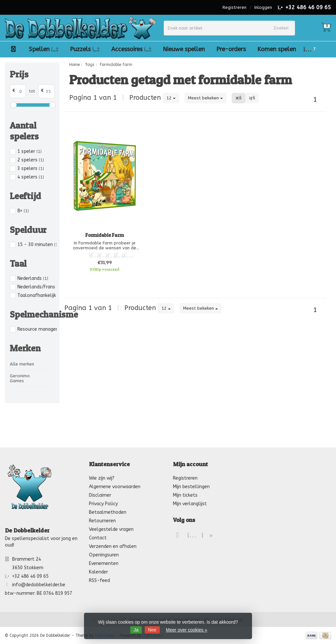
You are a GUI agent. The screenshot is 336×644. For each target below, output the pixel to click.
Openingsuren (104, 555)
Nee (152, 630)
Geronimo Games (20, 378)
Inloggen (263, 7)
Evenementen (104, 563)
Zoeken (281, 28)
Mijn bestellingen (191, 487)
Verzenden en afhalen (113, 546)
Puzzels (85, 49)
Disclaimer (100, 495)
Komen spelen (277, 49)
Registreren (234, 7)
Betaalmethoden (108, 512)
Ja (136, 630)
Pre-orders (231, 49)
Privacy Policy (103, 504)
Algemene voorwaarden (115, 487)
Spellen (44, 49)
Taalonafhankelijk (37, 295)
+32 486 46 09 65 (308, 7)
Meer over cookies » (187, 630)
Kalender (98, 572)
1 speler (30, 151)
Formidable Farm (105, 235)
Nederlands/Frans (37, 287)
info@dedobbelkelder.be (39, 585)
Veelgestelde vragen (111, 529)
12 (171, 98)
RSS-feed (99, 581)
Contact (98, 538)
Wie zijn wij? (102, 478)
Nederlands (33, 278)
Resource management (37, 329)
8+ (23, 211)
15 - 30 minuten (37, 245)
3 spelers (31, 168)
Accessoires (131, 49)
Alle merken (22, 364)
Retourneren (102, 521)
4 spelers (31, 177)
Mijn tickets (185, 495)
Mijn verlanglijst (190, 504)
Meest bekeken (205, 98)
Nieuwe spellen (184, 49)
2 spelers (31, 160)
